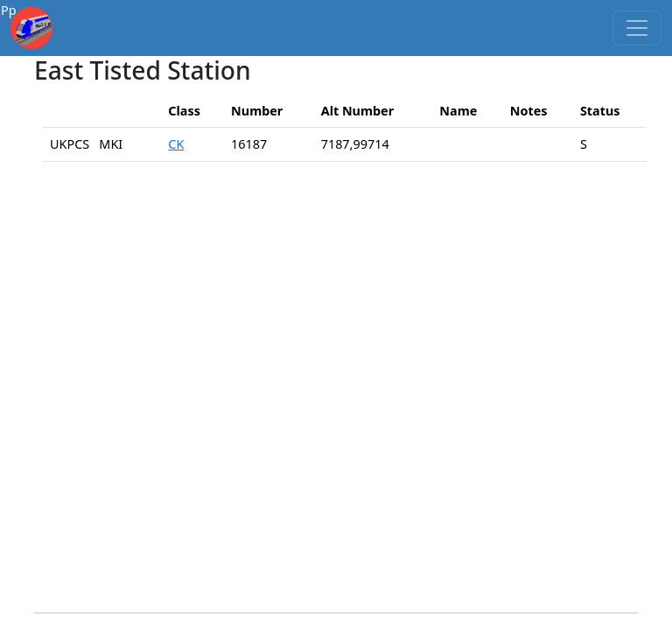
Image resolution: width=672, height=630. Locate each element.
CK (176, 144)
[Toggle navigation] (637, 28)
